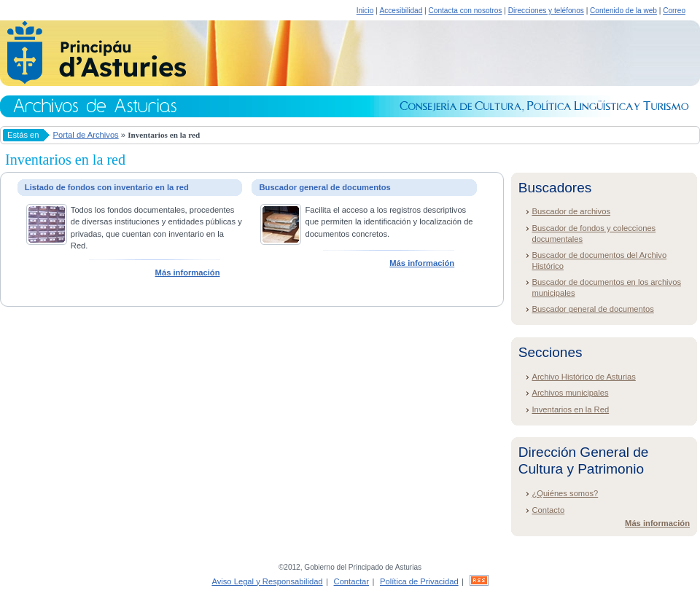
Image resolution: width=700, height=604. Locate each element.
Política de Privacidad (419, 581)
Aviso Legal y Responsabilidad (267, 581)
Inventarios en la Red (570, 409)
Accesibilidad (401, 11)
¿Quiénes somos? (565, 493)
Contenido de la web (623, 11)
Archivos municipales (570, 393)
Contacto (548, 510)
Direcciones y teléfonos (546, 11)
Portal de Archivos (86, 135)
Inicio (365, 11)
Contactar (352, 581)
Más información (188, 272)
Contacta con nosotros (466, 11)
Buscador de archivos (571, 211)
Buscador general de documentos (592, 309)
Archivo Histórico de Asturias (583, 377)
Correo (674, 11)
